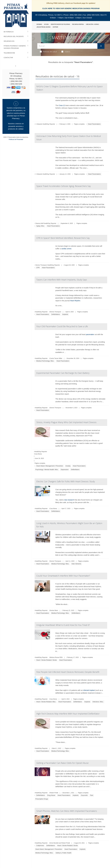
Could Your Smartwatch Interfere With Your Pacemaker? (63, 576)
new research (69, 500)
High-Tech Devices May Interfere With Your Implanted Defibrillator (68, 714)
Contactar (8, 58)
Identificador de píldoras (60, 24)
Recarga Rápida (78, 24)
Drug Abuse (51, 795)
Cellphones (40, 846)
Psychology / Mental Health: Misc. (47, 470)
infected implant (89, 690)
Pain (92, 795)
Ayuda (46, 24)
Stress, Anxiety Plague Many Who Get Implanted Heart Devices (66, 422)
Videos (66, 52)
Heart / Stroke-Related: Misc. (46, 702)
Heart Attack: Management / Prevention (50, 466)
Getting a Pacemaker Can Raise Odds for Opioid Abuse (62, 763)
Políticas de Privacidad (16, 139)
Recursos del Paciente (14, 36)
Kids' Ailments (76, 564)
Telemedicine (9, 53)
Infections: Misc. (98, 702)
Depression (65, 470)
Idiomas (39, 24)
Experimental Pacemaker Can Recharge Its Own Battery (63, 373)
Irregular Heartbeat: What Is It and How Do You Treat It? (63, 625)
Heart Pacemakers (94, 124)
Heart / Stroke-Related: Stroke (47, 660)
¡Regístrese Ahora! (44, 27)
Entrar (55, 27)
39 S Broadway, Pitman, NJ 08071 (49, 15)
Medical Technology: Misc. (45, 361)
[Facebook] (16, 66)
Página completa (79, 124)
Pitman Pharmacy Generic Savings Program (15, 47)
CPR (38, 268)
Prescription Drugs (42, 799)
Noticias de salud (48, 52)
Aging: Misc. (40, 226)
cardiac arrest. (67, 249)
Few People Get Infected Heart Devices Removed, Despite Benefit (68, 672)
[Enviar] (101, 46)
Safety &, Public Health (63, 853)
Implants (65, 314)
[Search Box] (67, 46)
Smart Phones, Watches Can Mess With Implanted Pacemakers (67, 811)
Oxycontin (84, 795)
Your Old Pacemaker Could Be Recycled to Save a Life (62, 326)
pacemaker (90, 334)
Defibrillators (56, 314)
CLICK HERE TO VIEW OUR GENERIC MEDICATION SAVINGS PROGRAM (71, 8)
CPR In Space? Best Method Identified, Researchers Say (63, 238)
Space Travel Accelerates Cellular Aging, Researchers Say (64, 186)
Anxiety (68, 466)
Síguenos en (9, 41)
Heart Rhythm (75, 301)
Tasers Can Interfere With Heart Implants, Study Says (62, 280)
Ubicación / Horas (92, 24)
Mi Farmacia (9, 32)
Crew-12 (62, 105)
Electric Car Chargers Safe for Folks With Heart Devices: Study (66, 481)
